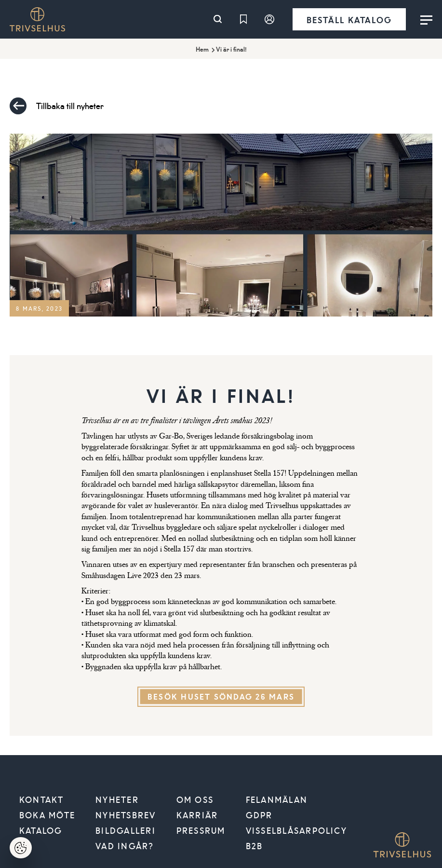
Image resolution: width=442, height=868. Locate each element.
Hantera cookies (26, 851)
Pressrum (201, 830)
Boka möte (47, 815)
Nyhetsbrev (126, 815)
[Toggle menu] (426, 19)
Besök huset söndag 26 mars (221, 696)
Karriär (197, 815)
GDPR (259, 815)
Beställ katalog (349, 20)
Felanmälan (277, 799)
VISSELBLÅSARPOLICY (296, 830)
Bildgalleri (126, 830)
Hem (202, 49)
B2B (254, 846)
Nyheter (117, 799)
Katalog (41, 830)
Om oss (195, 799)
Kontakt (42, 799)
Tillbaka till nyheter (57, 106)
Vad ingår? (125, 846)
